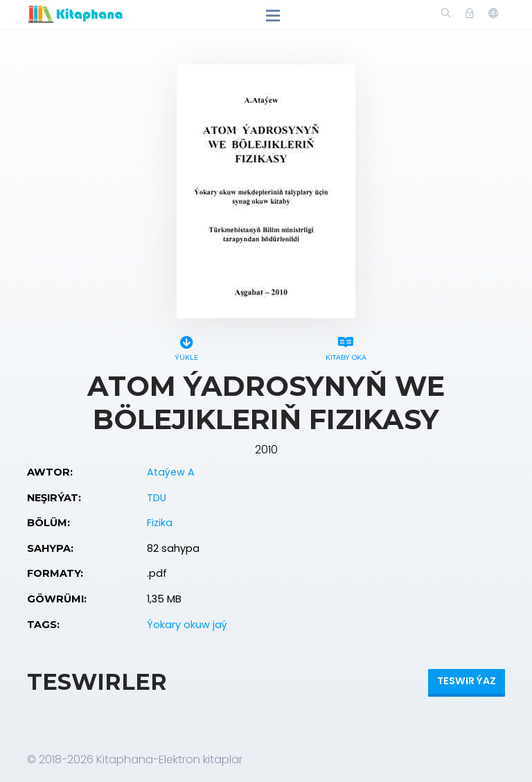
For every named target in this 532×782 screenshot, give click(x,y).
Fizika (160, 523)
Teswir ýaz (467, 681)
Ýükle (186, 346)
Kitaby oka (346, 346)
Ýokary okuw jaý (187, 625)
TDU (157, 498)
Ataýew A (171, 472)
